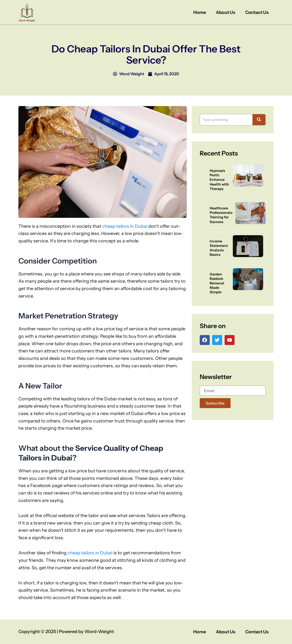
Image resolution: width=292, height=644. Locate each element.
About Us (226, 12)
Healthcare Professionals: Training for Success (221, 215)
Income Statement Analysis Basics (219, 248)
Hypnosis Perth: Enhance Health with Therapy (219, 180)
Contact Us (257, 12)
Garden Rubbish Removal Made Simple (217, 283)
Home (200, 12)
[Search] (226, 120)
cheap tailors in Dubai (125, 226)
